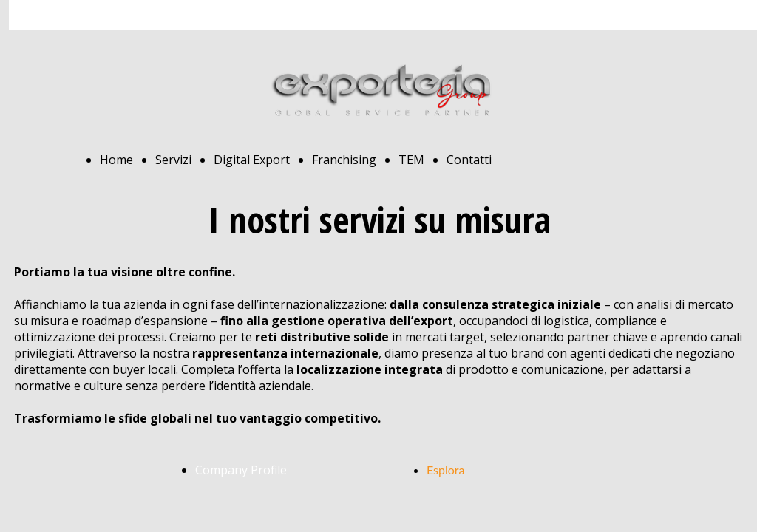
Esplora (446, 470)
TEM (411, 160)
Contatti (469, 160)
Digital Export (252, 160)
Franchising (344, 160)
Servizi (173, 160)
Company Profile (241, 470)
